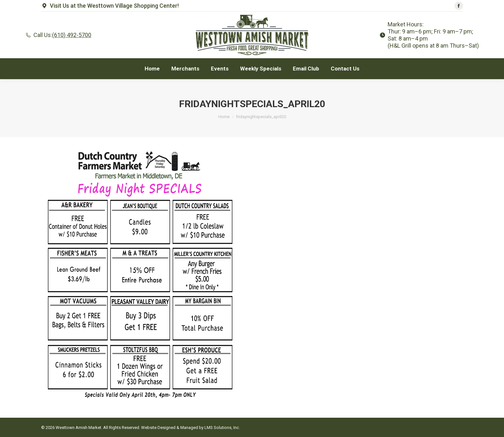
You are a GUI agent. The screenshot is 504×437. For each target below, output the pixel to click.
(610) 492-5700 (72, 35)
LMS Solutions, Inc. (222, 428)
